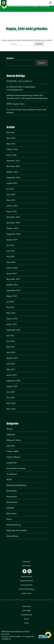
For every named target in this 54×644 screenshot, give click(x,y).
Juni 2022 (11, 338)
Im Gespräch (12, 471)
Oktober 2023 (12, 281)
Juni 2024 (11, 248)
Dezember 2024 (13, 214)
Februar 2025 (12, 202)
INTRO (9, 476)
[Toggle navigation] (50, 15)
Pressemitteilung (14, 521)
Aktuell (9, 425)
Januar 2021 (12, 372)
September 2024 (13, 231)
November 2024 (13, 219)
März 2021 (11, 366)
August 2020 (12, 383)
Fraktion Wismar (13, 454)
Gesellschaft (12, 459)
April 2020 (11, 400)
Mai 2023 (10, 304)
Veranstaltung (12, 533)
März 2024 (11, 259)
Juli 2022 (10, 332)
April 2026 (11, 135)
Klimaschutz (12, 493)
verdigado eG (6, 635)
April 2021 (11, 360)
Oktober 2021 (12, 355)
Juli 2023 (10, 298)
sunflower (18, 633)
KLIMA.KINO (12, 488)
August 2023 (12, 293)
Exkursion (11, 442)
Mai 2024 (10, 253)
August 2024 (12, 236)
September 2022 (13, 327)
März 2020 (11, 405)
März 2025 (11, 197)
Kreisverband (12, 499)
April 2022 (11, 349)
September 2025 (13, 174)
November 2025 (13, 163)
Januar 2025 (12, 208)
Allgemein (11, 431)
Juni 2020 (11, 389)
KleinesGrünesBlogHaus (17, 482)
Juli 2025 (10, 185)
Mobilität (10, 504)
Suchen (10, 55)
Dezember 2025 (13, 157)
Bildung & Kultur (14, 437)
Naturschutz (12, 510)
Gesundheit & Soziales (16, 465)
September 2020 (13, 377)
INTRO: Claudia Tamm (16, 101)
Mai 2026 (10, 129)
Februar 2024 (12, 264)
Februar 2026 (12, 146)
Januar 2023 (12, 321)
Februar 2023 (12, 315)
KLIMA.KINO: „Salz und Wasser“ (19, 78)
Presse (9, 516)
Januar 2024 (12, 270)
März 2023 (11, 310)
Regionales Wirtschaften (17, 527)
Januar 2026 (12, 152)
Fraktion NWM (12, 448)
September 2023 (13, 287)
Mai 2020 (10, 394)
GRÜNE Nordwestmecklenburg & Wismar (29, 6)
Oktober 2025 (12, 169)
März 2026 (11, 140)
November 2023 (13, 276)
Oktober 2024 (12, 225)
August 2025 (12, 180)
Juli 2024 (10, 242)
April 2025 (11, 191)
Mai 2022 (10, 343)
